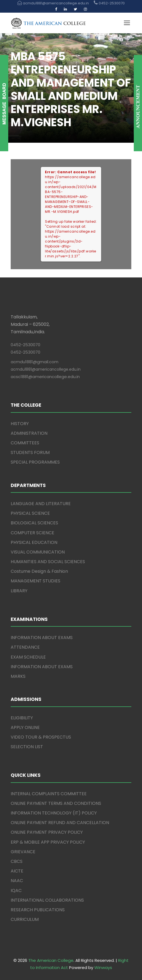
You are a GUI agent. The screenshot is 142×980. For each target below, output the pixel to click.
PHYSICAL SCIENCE (30, 513)
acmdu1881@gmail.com (35, 362)
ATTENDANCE (25, 647)
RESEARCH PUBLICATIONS (38, 910)
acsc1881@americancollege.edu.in (45, 377)
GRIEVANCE (23, 852)
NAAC (17, 881)
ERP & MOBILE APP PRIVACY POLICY (48, 842)
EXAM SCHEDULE (28, 657)
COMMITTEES (25, 443)
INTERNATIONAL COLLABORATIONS (47, 900)
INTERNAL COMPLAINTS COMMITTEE (49, 794)
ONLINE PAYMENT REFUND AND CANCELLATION (60, 823)
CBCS (17, 861)
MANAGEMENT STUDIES (35, 581)
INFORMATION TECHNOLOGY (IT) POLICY (54, 813)
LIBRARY (19, 591)
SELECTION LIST (27, 747)
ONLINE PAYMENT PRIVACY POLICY (47, 832)
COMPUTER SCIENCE (32, 533)
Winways (103, 967)
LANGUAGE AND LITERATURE (41, 504)
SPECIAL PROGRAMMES (35, 462)
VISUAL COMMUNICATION (38, 552)
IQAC (16, 890)
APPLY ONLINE (25, 727)
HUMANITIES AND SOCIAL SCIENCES (48, 562)
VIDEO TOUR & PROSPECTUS (41, 737)
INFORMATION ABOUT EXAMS (42, 638)
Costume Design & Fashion (39, 571)
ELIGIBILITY (22, 718)
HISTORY (20, 424)
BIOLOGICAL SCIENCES (34, 523)
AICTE (17, 871)
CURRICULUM (25, 919)
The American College (51, 960)
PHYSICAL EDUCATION (34, 542)
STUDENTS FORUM (30, 452)
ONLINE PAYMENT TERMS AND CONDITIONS (56, 803)
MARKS (18, 676)
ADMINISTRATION (29, 433)
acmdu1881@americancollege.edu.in (46, 369)
